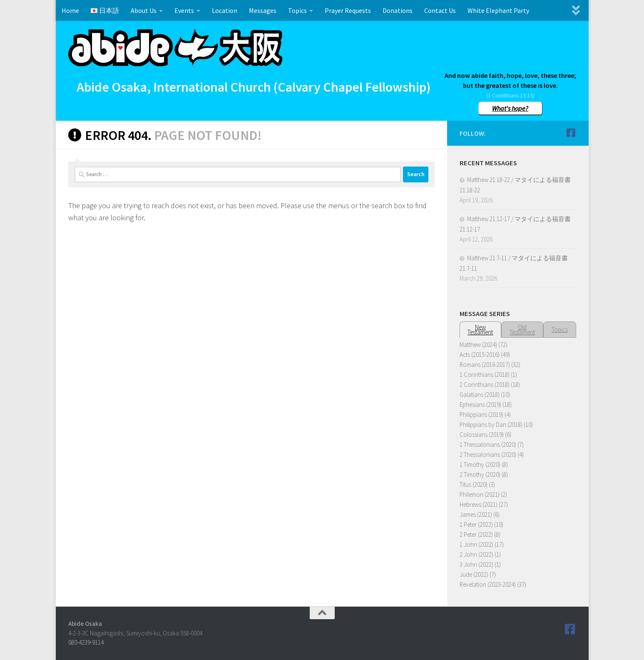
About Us (144, 10)
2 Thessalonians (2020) (488, 455)
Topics (297, 10)
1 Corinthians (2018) (485, 375)
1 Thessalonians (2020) (488, 445)
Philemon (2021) (480, 494)
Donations (398, 10)
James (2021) (476, 514)
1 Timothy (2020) (480, 464)
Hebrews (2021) (479, 504)
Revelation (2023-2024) (488, 584)
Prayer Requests (348, 10)
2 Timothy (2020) (480, 474)
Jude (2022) (474, 574)
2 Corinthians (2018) (485, 385)
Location (225, 10)
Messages (263, 10)
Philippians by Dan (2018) (491, 425)
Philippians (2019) (481, 415)
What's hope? (510, 108)
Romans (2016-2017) (485, 365)
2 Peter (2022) (476, 534)
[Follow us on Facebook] (571, 133)
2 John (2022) (476, 554)
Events (184, 10)
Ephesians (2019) (480, 405)
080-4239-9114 (86, 642)
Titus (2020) (474, 484)
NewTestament (480, 330)
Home (70, 10)
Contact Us (440, 10)
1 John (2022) (476, 544)
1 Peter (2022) (476, 524)
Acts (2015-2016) (480, 355)
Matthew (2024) (478, 345)
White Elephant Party (498, 10)
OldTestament (522, 330)
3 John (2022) (476, 564)
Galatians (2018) (480, 395)
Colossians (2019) (482, 435)
